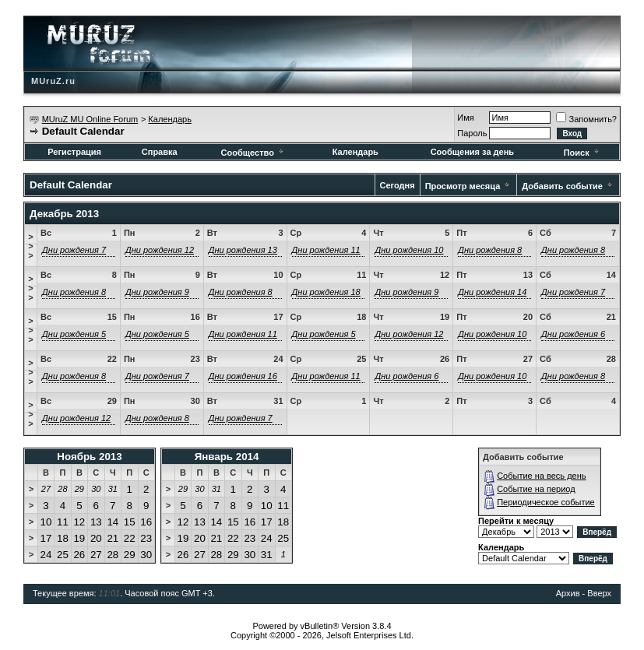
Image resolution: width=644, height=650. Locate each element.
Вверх (599, 593)
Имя (465, 118)
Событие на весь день (541, 476)
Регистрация (74, 152)
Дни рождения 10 (409, 250)
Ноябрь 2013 (89, 457)
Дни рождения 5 (74, 334)
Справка (160, 152)
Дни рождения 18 (326, 292)
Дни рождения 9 (157, 292)
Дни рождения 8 (490, 250)
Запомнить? (586, 119)
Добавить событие (562, 186)
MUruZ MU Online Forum (90, 119)
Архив (568, 593)
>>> (30, 246)
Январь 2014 (227, 457)
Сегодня (398, 185)
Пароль (472, 133)
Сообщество (253, 153)
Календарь (170, 119)
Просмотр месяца (463, 186)
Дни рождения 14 (492, 292)
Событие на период (536, 489)
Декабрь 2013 (64, 214)
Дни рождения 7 (74, 250)
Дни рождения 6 (573, 334)
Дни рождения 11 (326, 250)
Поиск (582, 153)
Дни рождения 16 (243, 376)
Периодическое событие (546, 502)
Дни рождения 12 (160, 250)
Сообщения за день (472, 152)
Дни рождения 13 (243, 250)
